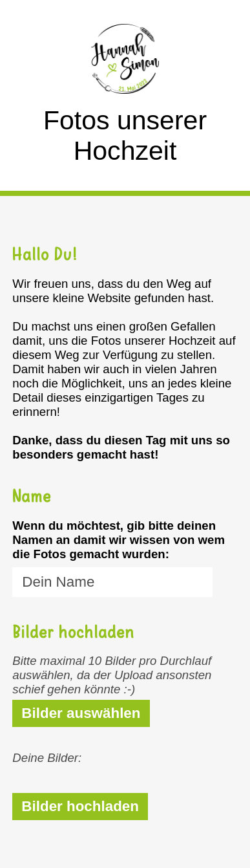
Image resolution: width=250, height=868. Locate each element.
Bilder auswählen (81, 713)
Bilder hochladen (80, 806)
